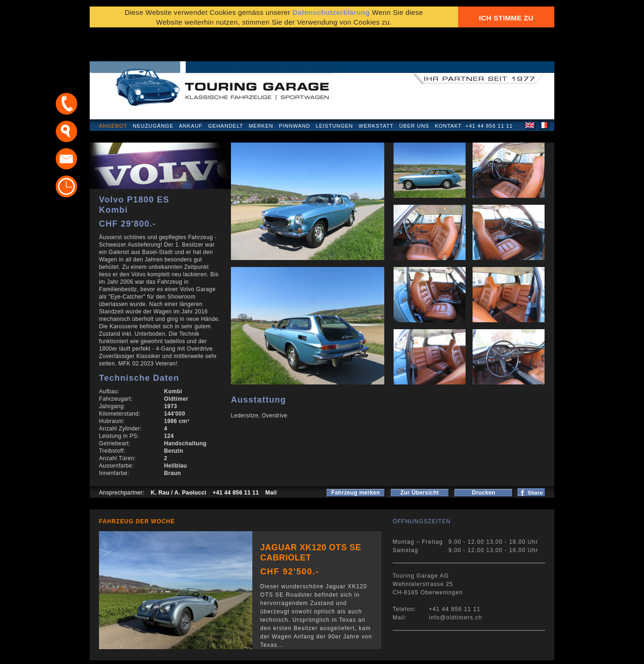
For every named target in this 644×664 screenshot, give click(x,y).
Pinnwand (294, 95)
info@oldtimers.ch (456, 586)
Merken (261, 95)
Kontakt (448, 95)
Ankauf (191, 95)
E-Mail (467, 652)
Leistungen (335, 95)
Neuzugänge (153, 95)
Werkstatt (376, 95)
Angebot (113, 95)
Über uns (414, 95)
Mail (271, 462)
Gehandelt (226, 95)
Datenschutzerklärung (135, 652)
